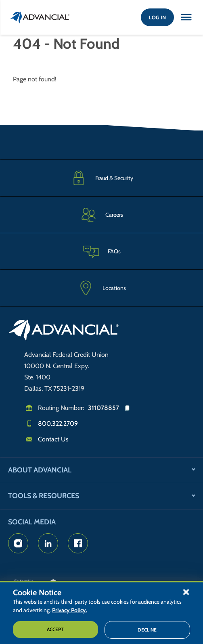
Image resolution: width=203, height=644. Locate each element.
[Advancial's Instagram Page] (18, 543)
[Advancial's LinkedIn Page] (48, 543)
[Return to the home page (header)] (40, 17)
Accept (55, 629)
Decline (147, 630)
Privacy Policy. (70, 610)
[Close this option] (186, 17)
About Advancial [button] (40, 470)
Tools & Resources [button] (44, 496)
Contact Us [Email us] (53, 439)
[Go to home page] (64, 331)
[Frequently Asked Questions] (101, 251)
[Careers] (101, 214)
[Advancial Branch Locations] (101, 288)
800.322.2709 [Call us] (58, 423)
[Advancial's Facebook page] (78, 543)
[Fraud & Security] (101, 178)
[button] (186, 592)
